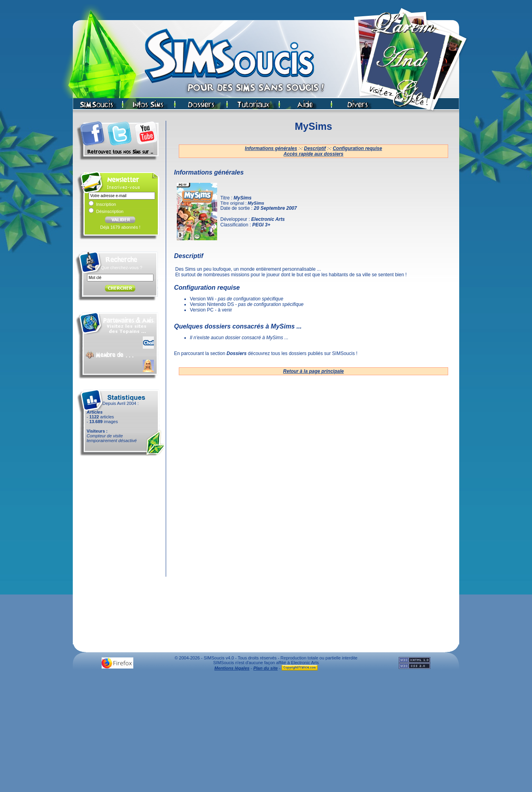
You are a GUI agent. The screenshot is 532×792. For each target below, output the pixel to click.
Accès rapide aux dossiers (313, 154)
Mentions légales (232, 668)
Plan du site (265, 668)
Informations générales (271, 148)
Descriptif (315, 148)
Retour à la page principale (313, 371)
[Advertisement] (266, 733)
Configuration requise (357, 148)
